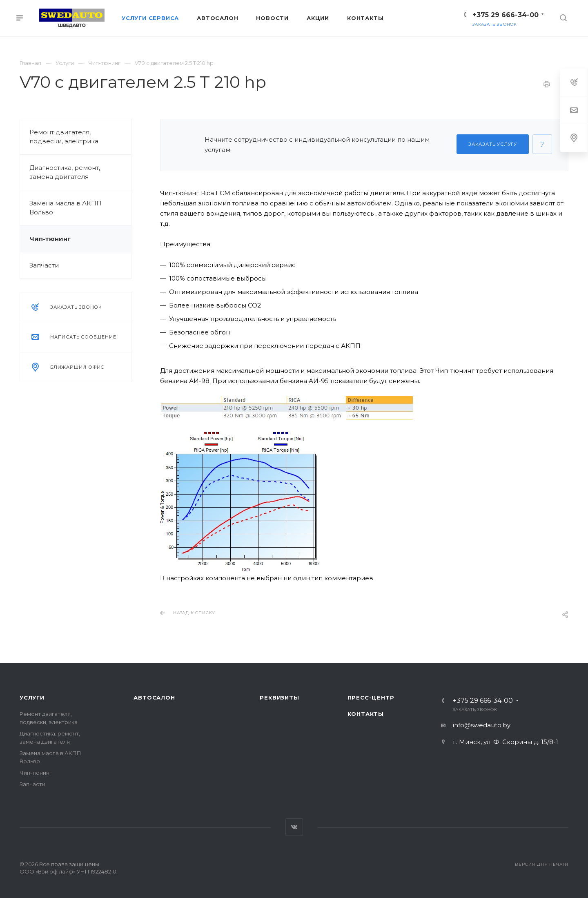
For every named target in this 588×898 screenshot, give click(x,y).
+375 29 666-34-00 (506, 15)
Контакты (366, 714)
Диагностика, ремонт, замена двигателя (65, 172)
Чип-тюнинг (50, 239)
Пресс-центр (371, 697)
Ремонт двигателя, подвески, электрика (64, 137)
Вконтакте (294, 827)
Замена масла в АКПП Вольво (66, 208)
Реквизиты (279, 697)
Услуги (32, 697)
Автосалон (154, 697)
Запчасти (44, 265)
